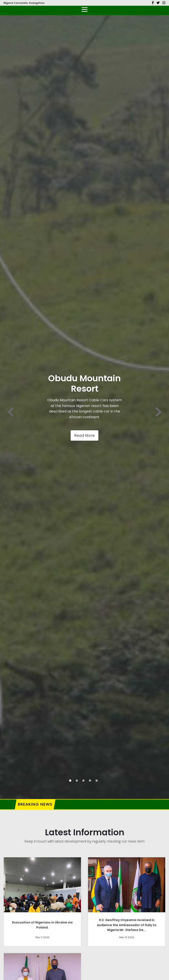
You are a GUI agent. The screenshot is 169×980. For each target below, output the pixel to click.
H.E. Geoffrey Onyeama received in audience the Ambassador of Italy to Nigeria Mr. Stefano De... (127, 925)
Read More (85, 435)
